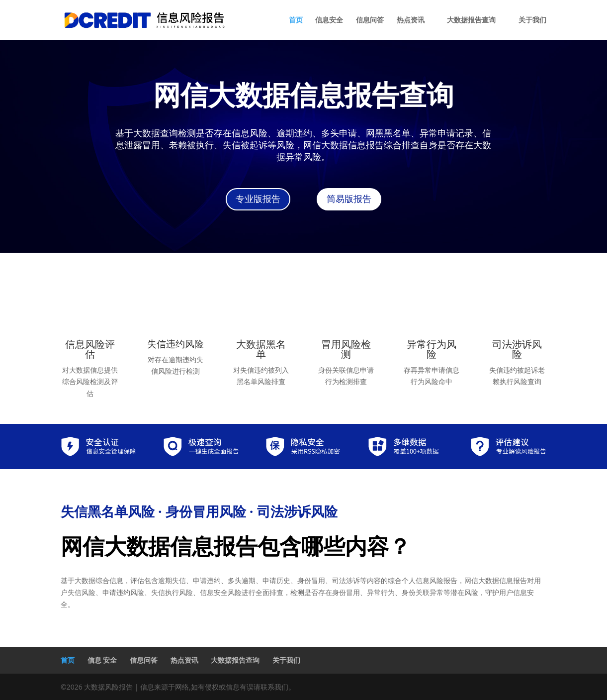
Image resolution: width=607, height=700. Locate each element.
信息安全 (329, 20)
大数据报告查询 (471, 20)
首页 (296, 20)
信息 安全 (102, 660)
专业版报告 (258, 199)
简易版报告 (349, 199)
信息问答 (370, 20)
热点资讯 (411, 20)
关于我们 (532, 20)
